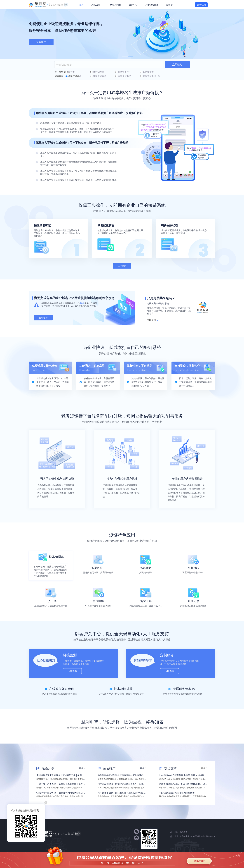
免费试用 (41, 42)
